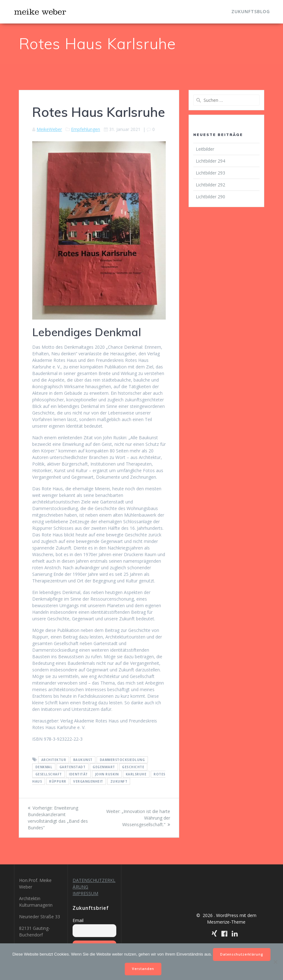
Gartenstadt (73, 767)
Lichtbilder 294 (210, 161)
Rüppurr (58, 781)
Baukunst (83, 760)
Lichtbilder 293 (210, 173)
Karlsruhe (136, 774)
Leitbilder (205, 149)
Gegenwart (104, 767)
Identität (78, 774)
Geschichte (133, 767)
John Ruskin (107, 774)
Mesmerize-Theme (226, 922)
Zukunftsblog (251, 11)
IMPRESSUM (85, 893)
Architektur (54, 760)
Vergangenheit (88, 781)
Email (78, 920)
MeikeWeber (49, 129)
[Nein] (275, 962)
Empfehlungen (86, 129)
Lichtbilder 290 (210, 197)
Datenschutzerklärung (242, 954)
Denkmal (44, 767)
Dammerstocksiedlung (122, 760)
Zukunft (119, 781)
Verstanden (143, 969)
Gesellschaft (49, 774)
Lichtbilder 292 (210, 185)
